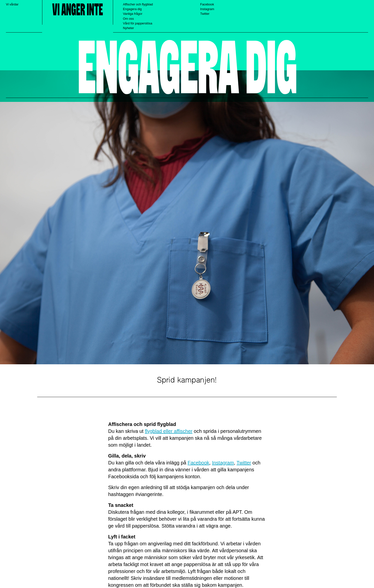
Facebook (207, 4)
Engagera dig (132, 9)
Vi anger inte (78, 10)
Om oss (128, 19)
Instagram (207, 9)
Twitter (205, 14)
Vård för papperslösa (138, 23)
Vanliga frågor (133, 14)
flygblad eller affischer (169, 431)
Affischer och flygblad (138, 4)
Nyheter (128, 28)
